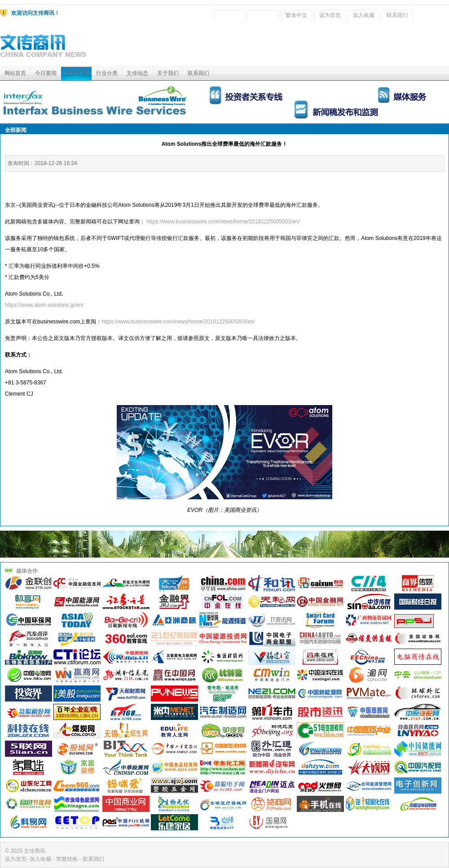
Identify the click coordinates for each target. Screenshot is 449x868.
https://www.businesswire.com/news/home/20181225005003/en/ (223, 222)
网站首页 (15, 73)
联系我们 (397, 15)
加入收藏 (364, 15)
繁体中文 (296, 15)
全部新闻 (76, 73)
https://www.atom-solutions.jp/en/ (44, 305)
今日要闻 (46, 73)
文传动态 (137, 73)
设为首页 (330, 15)
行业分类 (107, 73)
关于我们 (168, 73)
